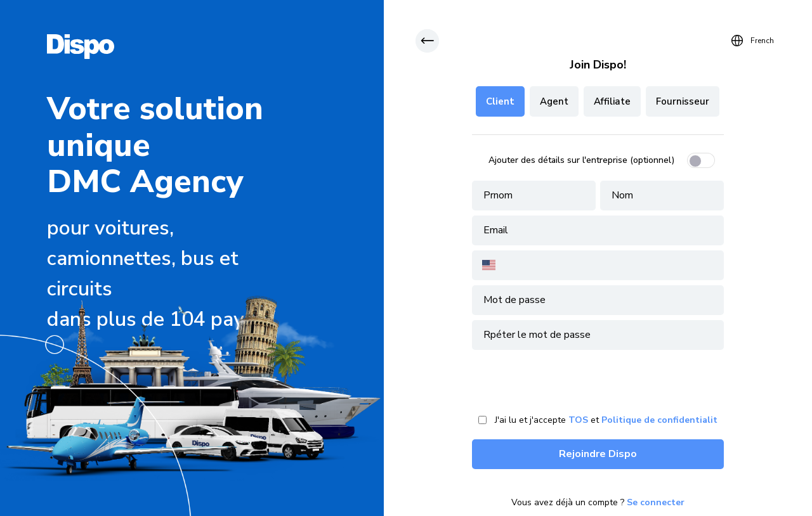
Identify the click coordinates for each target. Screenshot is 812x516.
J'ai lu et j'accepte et (606, 420)
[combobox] (488, 265)
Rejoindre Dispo (598, 454)
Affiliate (612, 101)
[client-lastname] (662, 196)
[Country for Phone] (499, 265)
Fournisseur (683, 101)
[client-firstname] (534, 196)
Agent (554, 101)
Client (500, 101)
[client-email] (598, 230)
